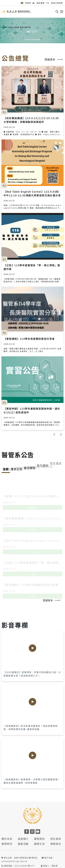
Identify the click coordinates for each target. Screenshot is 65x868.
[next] (61, 435)
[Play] (32, 648)
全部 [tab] (6, 469)
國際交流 (39, 844)
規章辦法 (56, 844)
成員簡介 (23, 839)
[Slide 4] (35, 32)
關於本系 (7, 839)
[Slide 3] (32, 32)
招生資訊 (56, 839)
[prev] (54, 435)
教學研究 (7, 844)
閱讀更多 (54, 60)
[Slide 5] (37, 32)
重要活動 (23, 844)
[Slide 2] (30, 32)
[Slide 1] (28, 32)
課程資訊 (39, 839)
